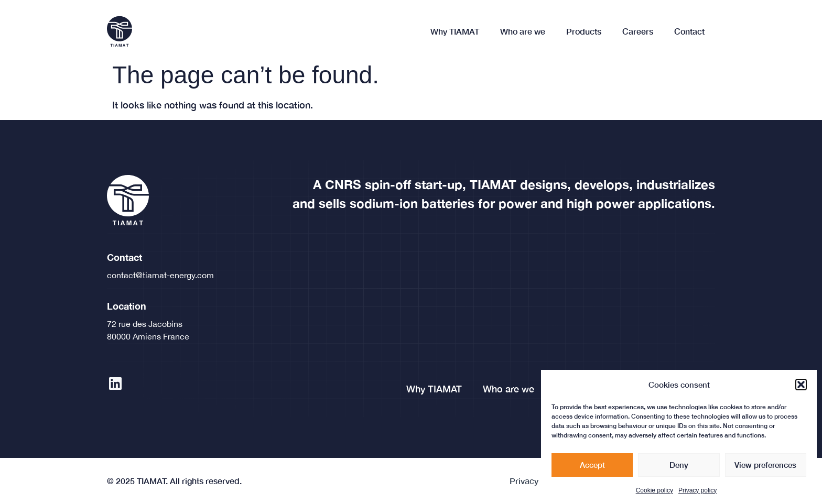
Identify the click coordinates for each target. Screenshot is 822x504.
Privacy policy (697, 493)
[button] (801, 387)
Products (584, 31)
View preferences (765, 467)
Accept (592, 467)
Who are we (523, 31)
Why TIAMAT (455, 31)
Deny (679, 467)
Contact (689, 31)
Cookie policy (655, 493)
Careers (638, 31)
